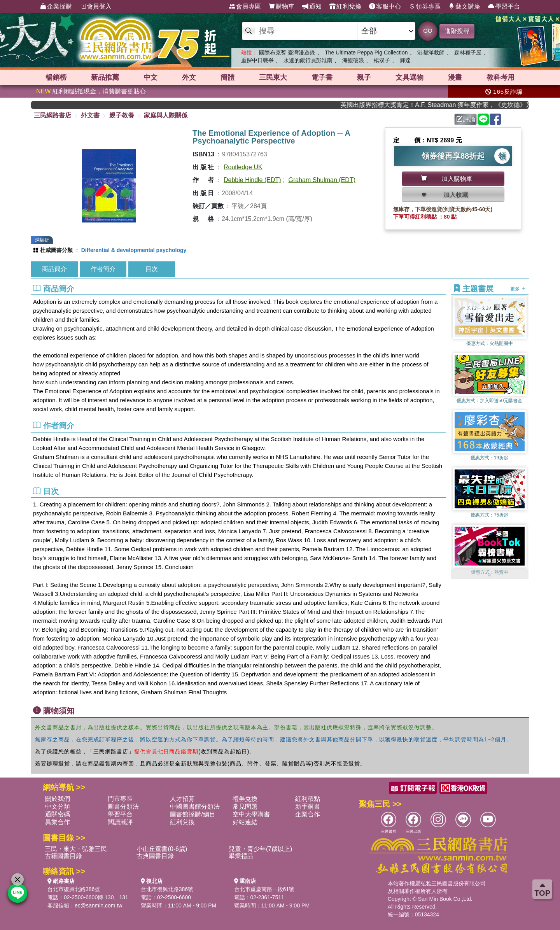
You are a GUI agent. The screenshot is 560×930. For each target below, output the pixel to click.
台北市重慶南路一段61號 (264, 889)
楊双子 (382, 60)
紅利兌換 (345, 7)
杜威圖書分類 (56, 250)
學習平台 (504, 7)
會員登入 (96, 7)
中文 (150, 77)
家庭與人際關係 (166, 115)
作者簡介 (103, 269)
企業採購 (56, 7)
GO (428, 31)
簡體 (227, 77)
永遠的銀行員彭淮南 (308, 60)
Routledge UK (243, 167)
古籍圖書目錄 (63, 856)
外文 (189, 77)
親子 (364, 77)
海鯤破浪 (353, 60)
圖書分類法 (123, 807)
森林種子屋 (468, 53)
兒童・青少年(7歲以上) (261, 849)
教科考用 (500, 77)
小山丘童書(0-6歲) (162, 849)
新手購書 (308, 807)
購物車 (282, 7)
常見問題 (245, 807)
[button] (490, 575)
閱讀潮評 (120, 822)
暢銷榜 (56, 77)
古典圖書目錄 (155, 856)
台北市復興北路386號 (74, 889)
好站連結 (245, 822)
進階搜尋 (457, 31)
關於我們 (58, 799)
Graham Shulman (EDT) (322, 180)
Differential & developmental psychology (134, 250)
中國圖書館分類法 (195, 807)
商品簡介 (54, 269)
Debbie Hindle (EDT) (252, 180)
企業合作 (308, 814)
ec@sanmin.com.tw (98, 905)
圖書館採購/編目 (192, 814)
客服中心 (385, 7)
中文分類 (58, 807)
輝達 (405, 60)
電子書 (322, 77)
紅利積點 (308, 799)
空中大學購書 (251, 814)
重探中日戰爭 (257, 60)
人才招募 (182, 799)
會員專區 (245, 7)
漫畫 (455, 77)
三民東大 (273, 77)
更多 (518, 289)
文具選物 (409, 77)
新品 (105, 77)
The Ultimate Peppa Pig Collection (366, 53)
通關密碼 (58, 814)
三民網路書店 (52, 115)
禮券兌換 (245, 799)
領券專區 (425, 7)
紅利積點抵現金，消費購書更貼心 (91, 91)
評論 (466, 119)
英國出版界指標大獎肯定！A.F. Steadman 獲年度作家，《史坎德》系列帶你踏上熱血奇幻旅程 (443, 105)
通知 (312, 7)
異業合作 (58, 822)
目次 (152, 269)
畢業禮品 (241, 856)
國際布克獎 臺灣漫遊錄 (287, 53)
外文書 (90, 115)
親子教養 (122, 115)
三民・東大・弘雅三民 (76, 849)
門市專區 (120, 799)
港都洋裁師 (431, 53)
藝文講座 (464, 7)
